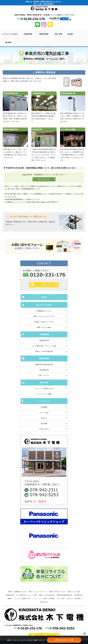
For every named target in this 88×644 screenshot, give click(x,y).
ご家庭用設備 (27, 35)
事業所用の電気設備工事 (44, 364)
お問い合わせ (44, 429)
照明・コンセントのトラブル (44, 316)
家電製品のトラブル (44, 311)
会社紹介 (70, 35)
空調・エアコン (44, 375)
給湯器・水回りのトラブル (44, 322)
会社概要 (44, 407)
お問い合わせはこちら (64, 640)
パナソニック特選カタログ (44, 389)
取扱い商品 (58, 35)
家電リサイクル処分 (44, 327)
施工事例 (8, 42)
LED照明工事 (44, 370)
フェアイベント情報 (44, 394)
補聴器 (10, 598)
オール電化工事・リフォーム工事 (44, 346)
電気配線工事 (44, 340)
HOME (10, 592)
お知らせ (44, 418)
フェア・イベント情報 (40, 598)
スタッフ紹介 (44, 413)
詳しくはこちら (46, 179)
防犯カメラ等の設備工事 (44, 351)
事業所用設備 (44, 35)
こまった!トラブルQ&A (10, 35)
